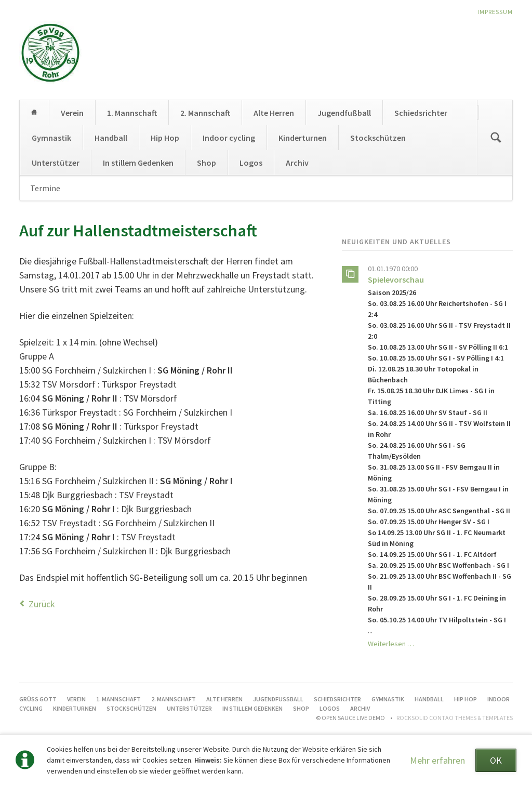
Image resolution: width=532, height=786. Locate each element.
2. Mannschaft (205, 113)
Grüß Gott (34, 113)
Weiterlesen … (391, 644)
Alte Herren (274, 113)
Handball (111, 138)
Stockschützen (378, 138)
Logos (251, 163)
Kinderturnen (303, 138)
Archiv (297, 163)
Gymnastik (51, 138)
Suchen (496, 138)
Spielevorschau (396, 279)
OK (496, 760)
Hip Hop (165, 138)
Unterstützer (56, 163)
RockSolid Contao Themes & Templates (455, 718)
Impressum (495, 12)
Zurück (42, 604)
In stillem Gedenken (138, 163)
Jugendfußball (344, 113)
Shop (207, 163)
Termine (45, 188)
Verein (72, 113)
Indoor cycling (229, 138)
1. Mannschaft (132, 113)
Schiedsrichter (421, 113)
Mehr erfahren (437, 760)
